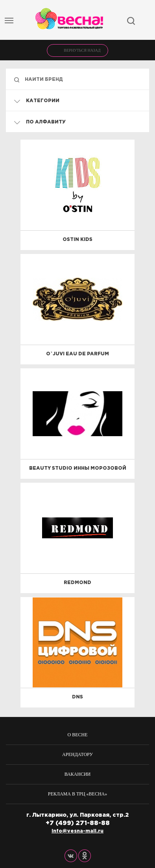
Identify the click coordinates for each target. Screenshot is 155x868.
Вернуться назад (82, 50)
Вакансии (78, 774)
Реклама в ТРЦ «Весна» (78, 794)
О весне (78, 735)
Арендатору (77, 754)
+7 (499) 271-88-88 (78, 823)
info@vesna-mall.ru (77, 831)
